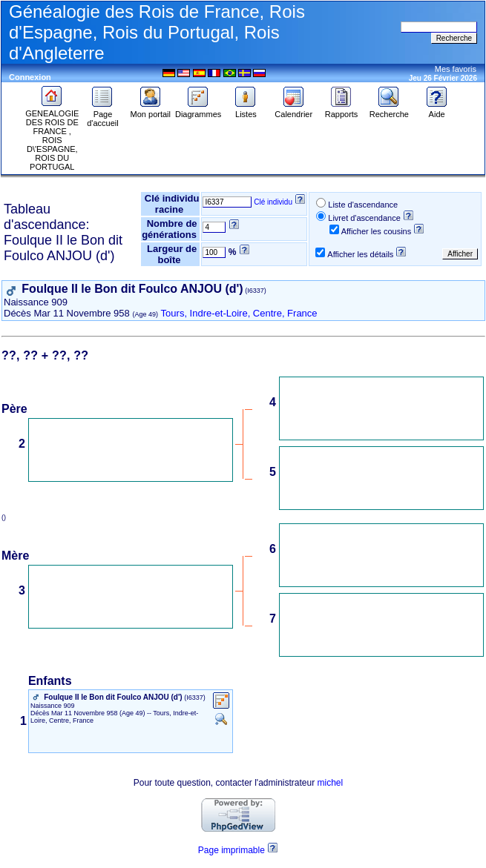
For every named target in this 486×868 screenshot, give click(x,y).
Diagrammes (198, 110)
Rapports (342, 110)
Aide (437, 110)
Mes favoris (456, 69)
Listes (246, 110)
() (6, 517)
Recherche (389, 110)
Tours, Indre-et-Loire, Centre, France (239, 313)
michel (331, 783)
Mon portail (151, 110)
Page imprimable (231, 850)
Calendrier (293, 110)
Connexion (30, 77)
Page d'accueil (102, 115)
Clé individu (273, 202)
